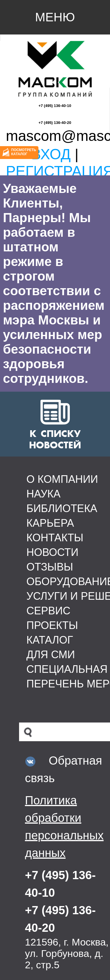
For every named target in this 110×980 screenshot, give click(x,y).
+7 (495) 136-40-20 (55, 123)
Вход (51, 154)
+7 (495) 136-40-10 (55, 106)
